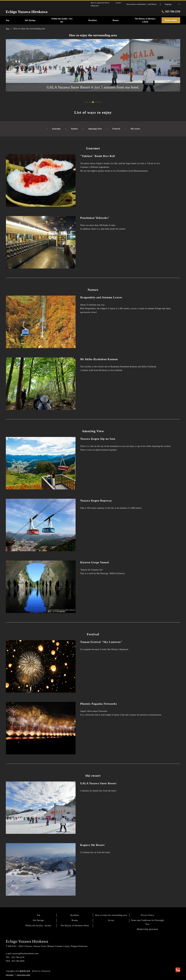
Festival (113, 129)
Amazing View (92, 129)
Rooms (75, 920)
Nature (71, 129)
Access (111, 920)
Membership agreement (148, 929)
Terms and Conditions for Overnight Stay (147, 922)
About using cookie (23, 975)
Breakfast (75, 915)
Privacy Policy (147, 915)
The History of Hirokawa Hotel (75, 926)
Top (39, 915)
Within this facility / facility (38, 926)
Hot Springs (38, 920)
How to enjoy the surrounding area (111, 915)
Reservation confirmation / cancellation (142, 4)
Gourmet (53, 129)
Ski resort (132, 129)
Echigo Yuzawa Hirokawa (27, 941)
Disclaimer (10, 975)
